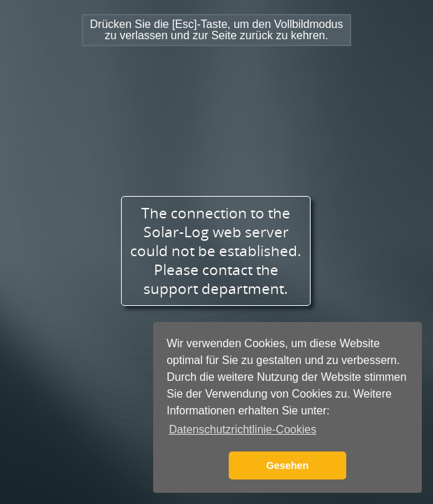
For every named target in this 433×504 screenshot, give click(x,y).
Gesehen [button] (288, 465)
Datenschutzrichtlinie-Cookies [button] (242, 429)
